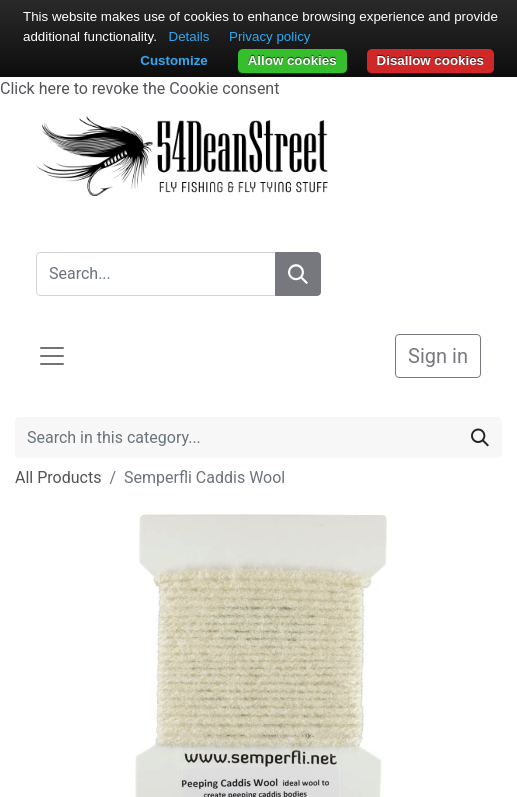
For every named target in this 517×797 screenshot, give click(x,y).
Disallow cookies (430, 60)
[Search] (298, 274)
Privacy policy (269, 36)
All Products (58, 477)
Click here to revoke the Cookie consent (139, 88)
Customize (173, 60)
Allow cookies (292, 60)
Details (189, 36)
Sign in (438, 356)
